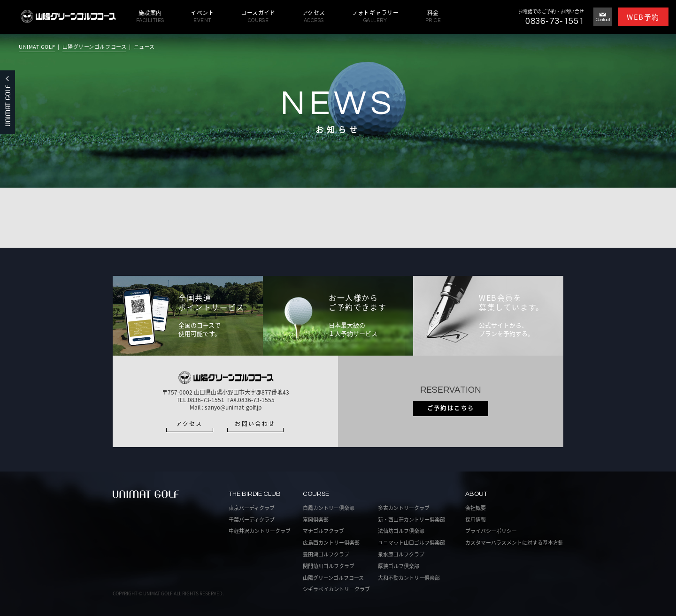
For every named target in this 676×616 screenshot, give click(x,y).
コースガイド (258, 17)
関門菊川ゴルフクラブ (329, 566)
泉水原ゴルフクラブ (401, 554)
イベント (202, 17)
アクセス (314, 17)
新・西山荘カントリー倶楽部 (411, 520)
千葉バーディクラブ (252, 520)
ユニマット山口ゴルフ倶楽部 (411, 543)
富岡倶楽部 (316, 520)
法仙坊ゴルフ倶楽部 (401, 531)
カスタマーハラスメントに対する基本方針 (514, 543)
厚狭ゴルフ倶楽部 (399, 566)
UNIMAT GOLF (37, 47)
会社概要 (476, 508)
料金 (433, 17)
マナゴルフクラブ (323, 531)
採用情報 (476, 520)
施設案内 (150, 17)
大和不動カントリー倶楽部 (409, 578)
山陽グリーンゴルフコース (95, 47)
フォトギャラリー (375, 17)
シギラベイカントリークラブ (336, 589)
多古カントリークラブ (404, 508)
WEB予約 (643, 17)
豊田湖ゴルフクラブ (326, 554)
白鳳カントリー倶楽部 (329, 508)
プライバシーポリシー (491, 531)
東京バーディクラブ (252, 508)
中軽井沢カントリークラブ (260, 531)
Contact (603, 17)
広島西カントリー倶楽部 (331, 543)
